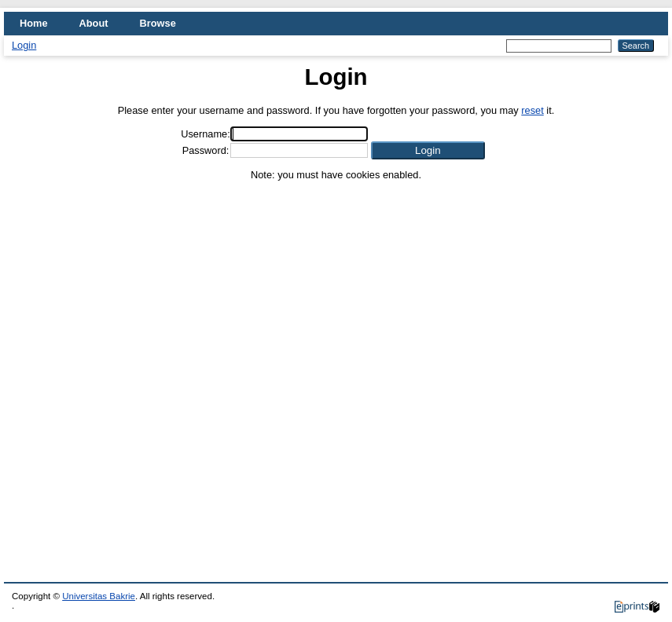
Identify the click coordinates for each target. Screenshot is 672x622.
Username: (206, 134)
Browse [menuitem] (158, 23)
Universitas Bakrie (99, 596)
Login (24, 45)
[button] (428, 150)
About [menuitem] (94, 23)
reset (532, 110)
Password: (206, 150)
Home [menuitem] (34, 23)
